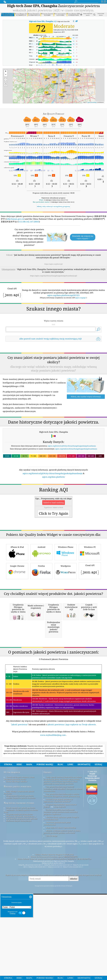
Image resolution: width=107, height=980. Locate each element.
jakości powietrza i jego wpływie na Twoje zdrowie (72, 846)
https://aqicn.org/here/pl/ (54, 264)
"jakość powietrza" (19, 846)
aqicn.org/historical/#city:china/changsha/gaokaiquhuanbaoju (72, 476)
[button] (46, 94)
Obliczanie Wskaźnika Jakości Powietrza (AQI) (21, 933)
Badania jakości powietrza (18, 908)
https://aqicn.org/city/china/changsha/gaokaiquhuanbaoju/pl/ (54, 276)
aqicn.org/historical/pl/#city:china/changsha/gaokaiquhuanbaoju (53, 504)
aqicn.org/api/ (81, 298)
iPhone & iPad (17, 613)
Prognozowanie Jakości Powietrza (19, 936)
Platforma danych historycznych (19, 943)
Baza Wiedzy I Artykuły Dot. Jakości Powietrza (19, 914)
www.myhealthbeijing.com (53, 857)
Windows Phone (66, 613)
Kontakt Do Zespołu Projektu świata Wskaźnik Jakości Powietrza (19, 900)
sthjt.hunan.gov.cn (15, 219)
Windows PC (90, 613)
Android (41, 613)
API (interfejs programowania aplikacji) (22, 941)
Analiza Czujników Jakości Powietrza (21, 920)
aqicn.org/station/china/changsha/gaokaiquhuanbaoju (76, 479)
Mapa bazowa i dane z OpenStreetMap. (61, 949)
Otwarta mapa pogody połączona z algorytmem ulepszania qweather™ (58, 922)
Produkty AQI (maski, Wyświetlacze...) (21, 938)
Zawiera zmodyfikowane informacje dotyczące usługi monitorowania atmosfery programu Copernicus (61, 934)
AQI (43, 21)
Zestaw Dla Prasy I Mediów (17, 903)
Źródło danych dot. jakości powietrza (21, 930)
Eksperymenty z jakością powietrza (20, 918)
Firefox (41, 632)
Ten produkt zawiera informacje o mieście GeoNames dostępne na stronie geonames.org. (62, 917)
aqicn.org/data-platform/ (54, 507)
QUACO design (52, 958)
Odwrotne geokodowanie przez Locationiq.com (57, 945)
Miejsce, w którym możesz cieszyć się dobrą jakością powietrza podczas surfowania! (62, 954)
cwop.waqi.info (60, 929)
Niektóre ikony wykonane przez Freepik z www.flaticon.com (61, 940)
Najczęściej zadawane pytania (19, 925)
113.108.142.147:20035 (29, 222)
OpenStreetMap (92, 102)
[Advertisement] (54, 362)
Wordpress (66, 632)
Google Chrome (17, 632)
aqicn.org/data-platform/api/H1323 (63, 295)
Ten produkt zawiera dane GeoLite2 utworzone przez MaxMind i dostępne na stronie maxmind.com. (63, 911)
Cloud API (90, 631)
